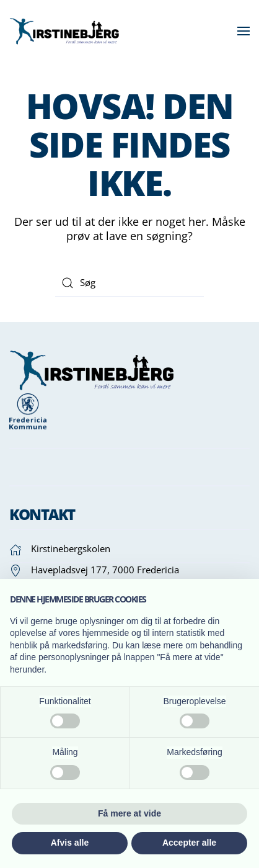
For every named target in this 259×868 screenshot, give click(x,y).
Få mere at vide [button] (129, 813)
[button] (244, 31)
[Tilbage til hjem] (67, 31)
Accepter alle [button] (189, 843)
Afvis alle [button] (70, 843)
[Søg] (129, 283)
